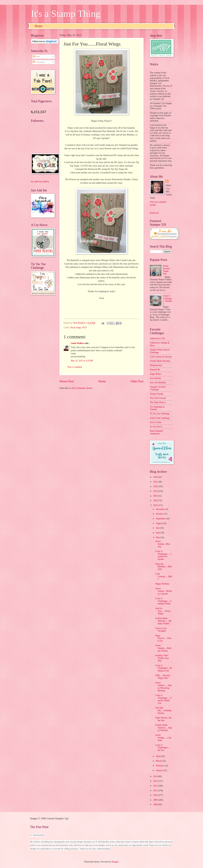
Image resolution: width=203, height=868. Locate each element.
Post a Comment (75, 367)
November (161, 509)
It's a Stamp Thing (66, 14)
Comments (39, 62)
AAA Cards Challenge (160, 418)
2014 (156, 776)
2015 (156, 505)
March (159, 761)
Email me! (154, 213)
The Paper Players (158, 402)
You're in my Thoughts (161, 630)
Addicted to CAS (157, 338)
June (158, 533)
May (158, 537)
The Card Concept (158, 398)
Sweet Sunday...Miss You (163, 544)
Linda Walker (77, 343)
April (159, 756)
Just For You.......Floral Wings (163, 611)
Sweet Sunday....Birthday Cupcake (164, 591)
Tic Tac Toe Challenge (160, 414)
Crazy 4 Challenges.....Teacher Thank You (163, 699)
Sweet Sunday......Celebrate (163, 738)
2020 (156, 486)
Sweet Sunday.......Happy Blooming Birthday (163, 687)
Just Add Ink (155, 378)
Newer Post (67, 381)
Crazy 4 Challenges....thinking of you (164, 668)
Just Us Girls (156, 422)
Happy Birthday (162, 584)
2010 (156, 795)
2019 (156, 491)
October (160, 514)
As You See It (156, 427)
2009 (156, 800)
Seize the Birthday (158, 383)
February (160, 766)
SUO (84, 328)
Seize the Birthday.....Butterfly (163, 567)
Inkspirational (156, 365)
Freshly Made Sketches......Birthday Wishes (163, 621)
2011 (156, 791)
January (160, 770)
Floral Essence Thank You (167, 270)
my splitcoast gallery (40, 181)
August (159, 523)
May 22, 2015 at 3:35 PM (82, 361)
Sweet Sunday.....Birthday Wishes (163, 648)
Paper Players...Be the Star (163, 719)
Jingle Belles (156, 374)
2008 (156, 804)
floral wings (76, 328)
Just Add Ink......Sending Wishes (163, 710)
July (158, 528)
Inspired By (155, 370)
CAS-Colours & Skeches (161, 357)
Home (39, 26)
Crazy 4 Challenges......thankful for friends (163, 555)
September (161, 519)
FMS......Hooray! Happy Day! (163, 677)
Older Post (137, 381)
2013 (156, 781)
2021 (156, 482)
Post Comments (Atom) (82, 388)
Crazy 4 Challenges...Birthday (168, 300)
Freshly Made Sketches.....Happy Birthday (164, 728)
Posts (36, 57)
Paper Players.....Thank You (163, 638)
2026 (156, 477)
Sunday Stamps (157, 394)
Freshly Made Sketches (160, 361)
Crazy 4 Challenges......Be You (163, 748)
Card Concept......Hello (164, 576)
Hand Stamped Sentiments (156, 432)
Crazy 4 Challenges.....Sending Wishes (163, 601)
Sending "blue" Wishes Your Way (162, 658)
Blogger (115, 862)
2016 (156, 501)
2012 (156, 786)
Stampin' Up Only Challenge (158, 388)
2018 (156, 496)
